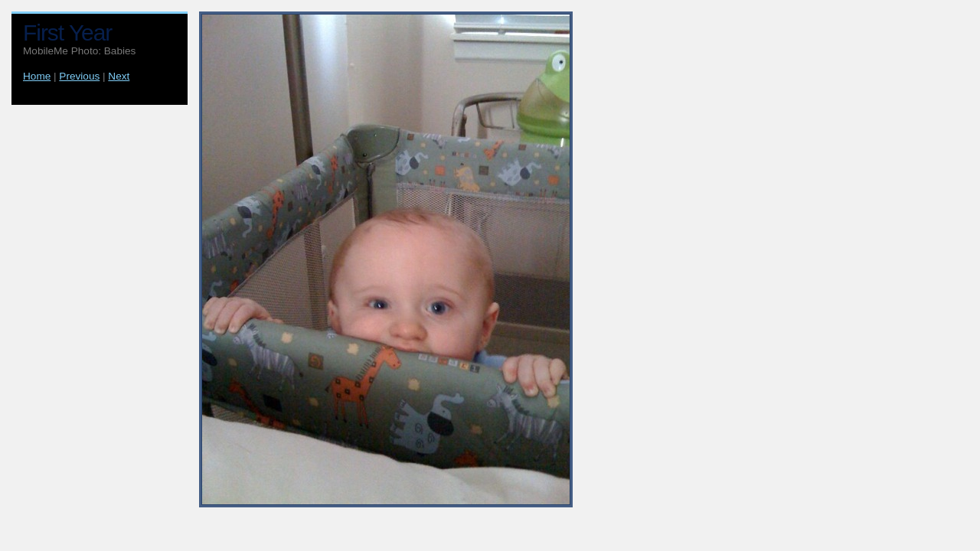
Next (119, 76)
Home (37, 76)
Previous (79, 76)
